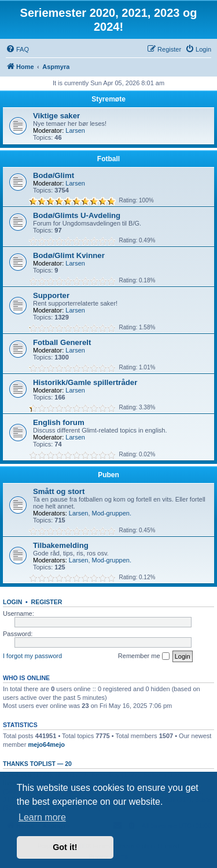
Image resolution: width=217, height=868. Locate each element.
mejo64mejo (46, 744)
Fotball (108, 159)
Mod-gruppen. (112, 513)
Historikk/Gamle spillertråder (85, 382)
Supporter (51, 295)
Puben (108, 475)
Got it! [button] (65, 847)
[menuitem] (17, 49)
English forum (59, 422)
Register (47, 602)
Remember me (144, 656)
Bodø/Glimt (54, 175)
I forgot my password (32, 656)
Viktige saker (56, 116)
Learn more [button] (42, 817)
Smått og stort (59, 491)
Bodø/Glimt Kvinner (69, 255)
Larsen (75, 130)
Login (12, 602)
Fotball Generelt (62, 342)
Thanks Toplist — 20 (37, 764)
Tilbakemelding (61, 545)
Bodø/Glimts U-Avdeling (77, 215)
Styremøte (108, 99)
